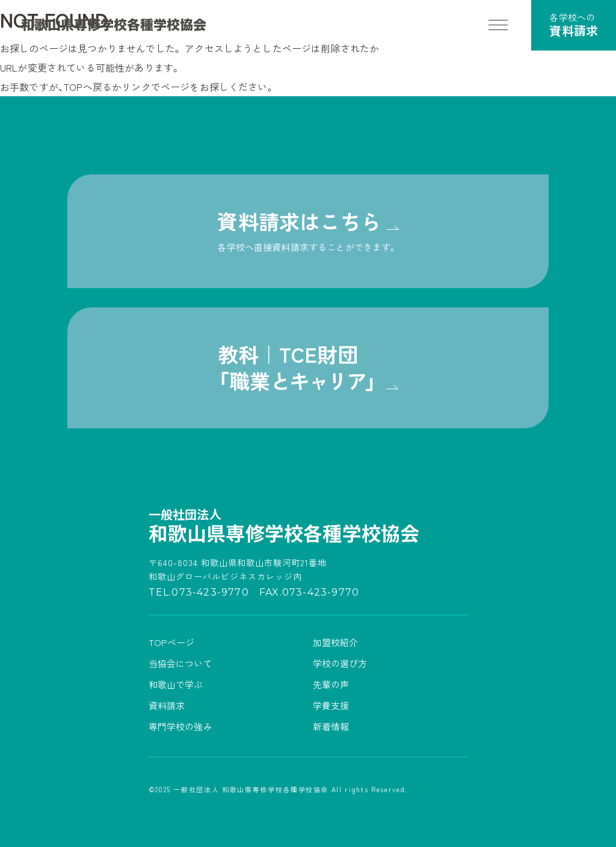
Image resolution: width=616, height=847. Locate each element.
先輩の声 (331, 684)
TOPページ (172, 642)
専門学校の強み (180, 726)
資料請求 (167, 705)
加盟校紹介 (336, 642)
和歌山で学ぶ (176, 684)
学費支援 (331, 705)
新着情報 (331, 726)
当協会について (180, 663)
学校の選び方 (340, 663)
